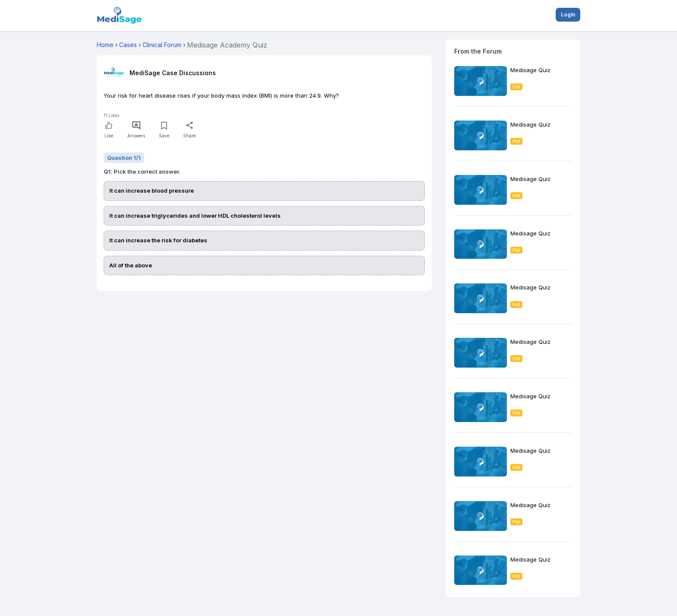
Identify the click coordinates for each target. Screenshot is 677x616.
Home (105, 45)
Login (568, 14)
